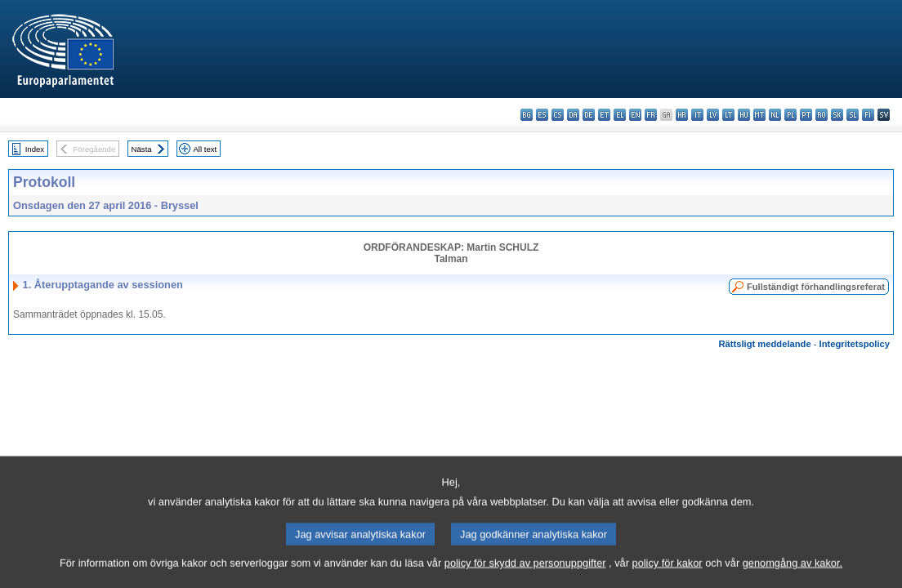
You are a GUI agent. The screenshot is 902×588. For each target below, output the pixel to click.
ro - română (822, 115)
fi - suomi (868, 115)
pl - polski (790, 115)
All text (205, 149)
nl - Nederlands (775, 115)
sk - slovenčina (837, 115)
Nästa (142, 149)
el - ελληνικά (620, 115)
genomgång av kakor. (793, 578)
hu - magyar (744, 115)
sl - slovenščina (853, 115)
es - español (542, 115)
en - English (635, 115)
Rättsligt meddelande (764, 344)
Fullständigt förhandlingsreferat (816, 287)
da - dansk (573, 115)
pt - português (806, 115)
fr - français (651, 115)
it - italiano (697, 115)
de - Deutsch (589, 115)
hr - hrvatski (682, 115)
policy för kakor (668, 578)
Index (35, 149)
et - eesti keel (604, 115)
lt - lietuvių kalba (728, 115)
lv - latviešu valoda (713, 115)
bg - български (527, 115)
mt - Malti (759, 115)
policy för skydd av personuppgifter (525, 578)
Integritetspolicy (855, 344)
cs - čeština (558, 115)
